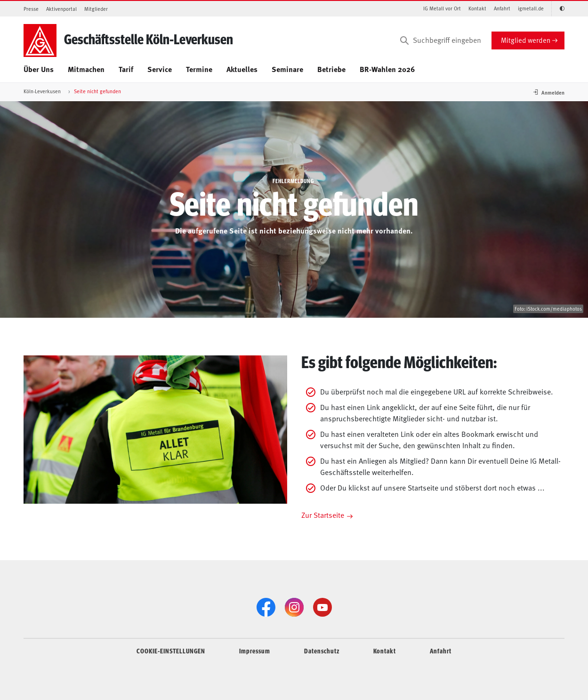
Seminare (287, 69)
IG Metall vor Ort (442, 8)
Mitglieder (96, 9)
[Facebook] (266, 607)
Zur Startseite (323, 515)
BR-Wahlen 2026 (387, 69)
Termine (199, 69)
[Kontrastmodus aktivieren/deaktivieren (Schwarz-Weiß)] (558, 9)
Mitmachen (86, 69)
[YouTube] (322, 607)
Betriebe (331, 69)
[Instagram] (294, 607)
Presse (31, 9)
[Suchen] (404, 40)
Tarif (126, 69)
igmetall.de (531, 8)
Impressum (255, 651)
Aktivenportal (61, 9)
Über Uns (39, 69)
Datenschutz (322, 651)
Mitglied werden (526, 40)
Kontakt (477, 8)
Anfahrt (502, 8)
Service (160, 69)
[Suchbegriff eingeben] (440, 40)
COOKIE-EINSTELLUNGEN (171, 651)
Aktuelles (242, 69)
